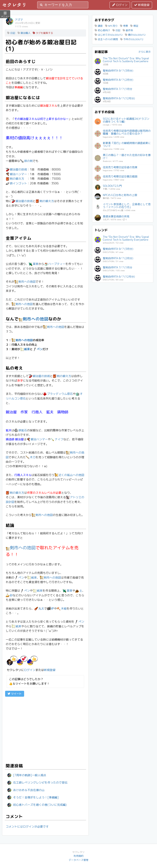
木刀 (31, 457)
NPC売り (111, 26)
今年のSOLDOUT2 (132, 39)
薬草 (34, 264)
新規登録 (142, 5)
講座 (99, 26)
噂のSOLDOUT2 (135, 35)
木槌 (62, 608)
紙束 (25, 349)
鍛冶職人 (24, 33)
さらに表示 (145, 52)
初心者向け (102, 30)
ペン (38, 349)
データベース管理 (78, 860)
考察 (124, 26)
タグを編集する (43, 33)
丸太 (39, 608)
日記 (11, 33)
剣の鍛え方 (15, 179)
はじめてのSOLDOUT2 (109, 35)
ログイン (120, 5)
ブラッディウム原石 (58, 394)
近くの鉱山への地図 (69, 475)
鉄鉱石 (21, 430)
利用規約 (78, 856)
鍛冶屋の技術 (16, 169)
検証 (134, 26)
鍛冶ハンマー (16, 174)
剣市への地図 (25, 282)
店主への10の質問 (106, 39)
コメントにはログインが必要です (27, 826)
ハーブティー (55, 264)
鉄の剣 (26, 161)
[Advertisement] (45, 729)
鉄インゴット (16, 183)
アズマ (19, 20)
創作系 (128, 30)
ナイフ (57, 439)
